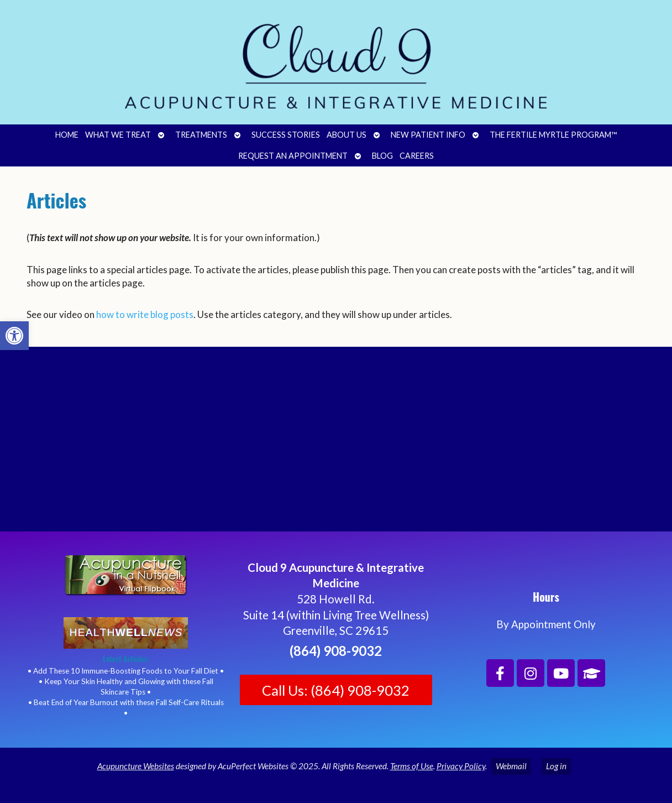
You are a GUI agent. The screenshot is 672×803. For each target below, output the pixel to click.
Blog (382, 156)
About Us (347, 135)
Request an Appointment (293, 156)
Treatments (201, 135)
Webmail (511, 766)
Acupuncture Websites (136, 766)
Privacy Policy (461, 766)
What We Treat (118, 135)
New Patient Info (428, 135)
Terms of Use (412, 766)
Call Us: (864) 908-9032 (336, 690)
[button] (14, 336)
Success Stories (286, 135)
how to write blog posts (145, 314)
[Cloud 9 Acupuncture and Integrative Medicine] (336, 449)
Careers (417, 156)
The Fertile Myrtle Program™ (553, 135)
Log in (556, 766)
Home (67, 135)
